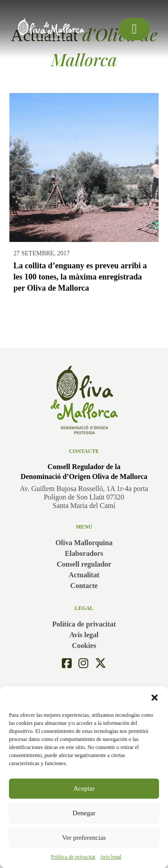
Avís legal (111, 857)
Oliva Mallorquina (84, 543)
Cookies (84, 646)
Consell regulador (84, 564)
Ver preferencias (84, 838)
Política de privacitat (73, 857)
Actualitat (84, 575)
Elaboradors (84, 553)
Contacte (84, 586)
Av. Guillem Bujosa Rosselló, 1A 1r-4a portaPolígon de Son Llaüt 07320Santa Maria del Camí (84, 497)
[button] (155, 698)
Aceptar (84, 788)
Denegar (84, 813)
